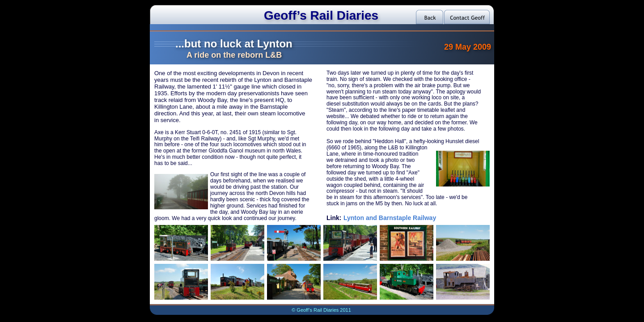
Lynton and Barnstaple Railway (390, 218)
